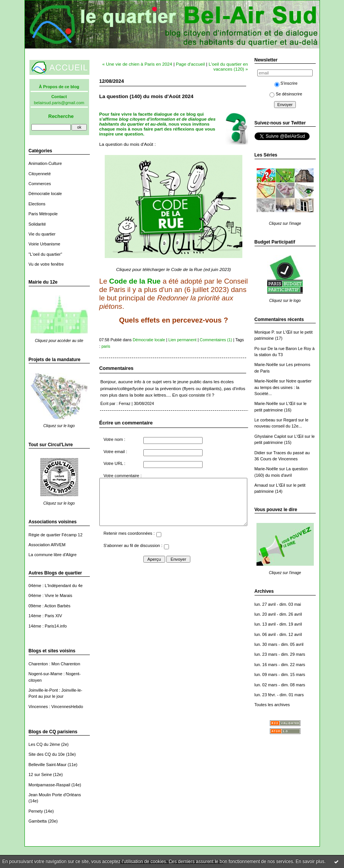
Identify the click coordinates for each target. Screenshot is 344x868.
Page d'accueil (190, 64)
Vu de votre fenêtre (46, 264)
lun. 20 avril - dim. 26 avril (278, 614)
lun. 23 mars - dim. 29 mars (280, 654)
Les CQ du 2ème (44, 744)
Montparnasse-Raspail (49, 785)
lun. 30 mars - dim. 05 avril (279, 644)
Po (257, 348)
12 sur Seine (40, 774)
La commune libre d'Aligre (53, 555)
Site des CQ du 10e (47, 754)
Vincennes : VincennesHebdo (56, 707)
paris (106, 346)
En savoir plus (310, 862)
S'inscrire (286, 83)
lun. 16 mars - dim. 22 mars (280, 665)
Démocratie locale (45, 194)
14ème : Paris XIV (45, 616)
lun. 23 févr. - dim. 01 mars (279, 695)
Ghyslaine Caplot (270, 436)
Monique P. (265, 332)
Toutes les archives (272, 705)
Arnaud (261, 485)
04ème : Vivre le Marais (50, 595)
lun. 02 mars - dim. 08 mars (280, 685)
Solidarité (37, 224)
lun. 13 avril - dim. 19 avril (278, 624)
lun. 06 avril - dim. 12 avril (278, 634)
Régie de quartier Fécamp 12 (56, 535)
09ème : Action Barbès (50, 606)
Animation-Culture (45, 163)
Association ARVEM (47, 545)
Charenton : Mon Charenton (54, 664)
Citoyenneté (40, 174)
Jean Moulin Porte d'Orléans (55, 795)
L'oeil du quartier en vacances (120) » (228, 66)
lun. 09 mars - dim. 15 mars (280, 674)
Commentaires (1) (216, 340)
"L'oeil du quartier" (45, 254)
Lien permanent (182, 340)
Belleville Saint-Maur (48, 765)
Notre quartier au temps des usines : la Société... (283, 387)
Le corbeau (265, 420)
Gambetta (38, 821)
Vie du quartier (42, 234)
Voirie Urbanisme (45, 244)
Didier (260, 453)
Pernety (36, 811)
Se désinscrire (286, 94)
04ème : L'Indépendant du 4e (56, 586)
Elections (37, 204)
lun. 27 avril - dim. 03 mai (278, 604)
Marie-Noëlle (266, 365)
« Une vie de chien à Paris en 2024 (137, 64)
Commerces (40, 184)
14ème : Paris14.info (48, 626)
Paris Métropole (43, 214)
